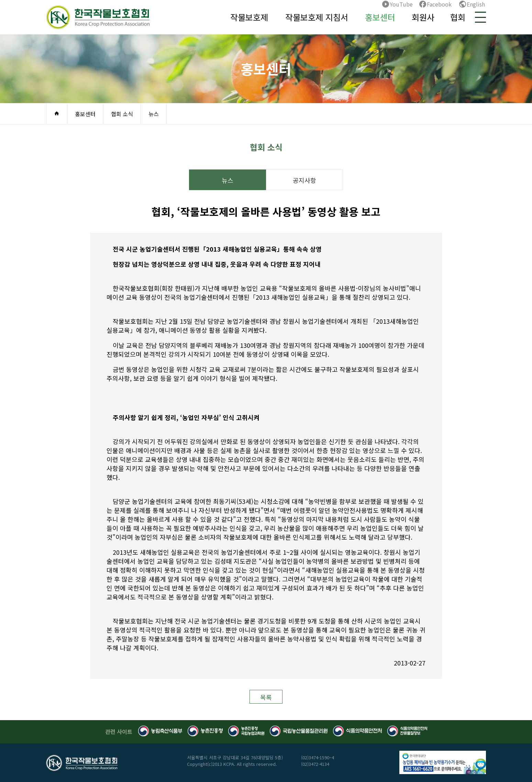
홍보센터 (380, 17)
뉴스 (154, 114)
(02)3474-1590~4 (318, 757)
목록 (266, 697)
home (57, 113)
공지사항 (304, 180)
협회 (458, 17)
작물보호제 (249, 17)
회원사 (423, 17)
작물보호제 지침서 (317, 17)
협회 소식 (122, 114)
